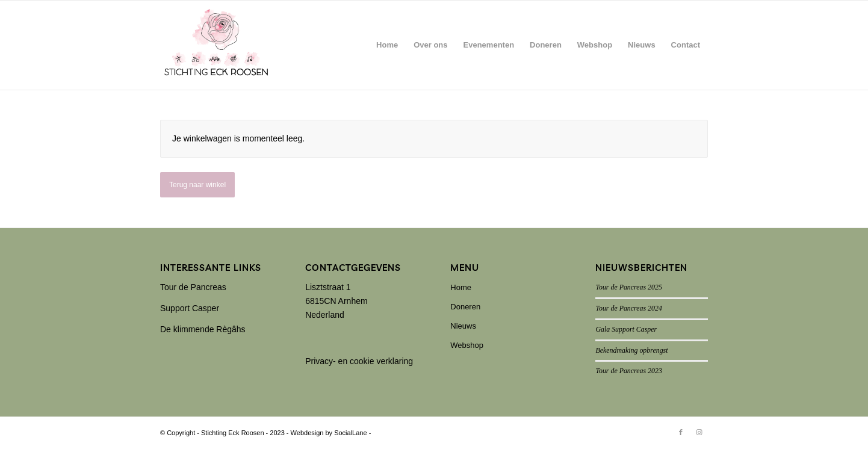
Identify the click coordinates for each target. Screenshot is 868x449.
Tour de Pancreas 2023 (628, 371)
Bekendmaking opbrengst (631, 350)
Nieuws (463, 326)
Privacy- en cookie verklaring (359, 361)
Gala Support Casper (626, 329)
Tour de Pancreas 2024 (628, 308)
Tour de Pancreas (193, 287)
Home (461, 287)
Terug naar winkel (197, 185)
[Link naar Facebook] (681, 432)
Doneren (465, 307)
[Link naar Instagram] (699, 432)
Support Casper (190, 308)
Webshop (467, 345)
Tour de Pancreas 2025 (628, 287)
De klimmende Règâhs (203, 329)
